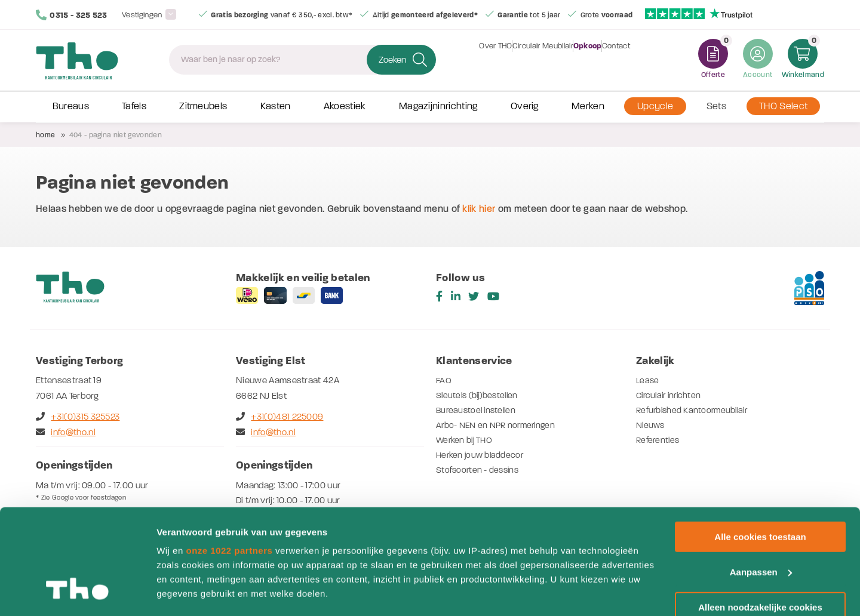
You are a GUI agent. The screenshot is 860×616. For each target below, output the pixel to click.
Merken (588, 106)
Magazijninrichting (438, 106)
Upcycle (655, 106)
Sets (716, 106)
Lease (648, 380)
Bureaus (71, 106)
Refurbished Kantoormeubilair (696, 410)
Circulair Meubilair (538, 59)
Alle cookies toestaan (760, 447)
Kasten (276, 106)
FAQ (444, 380)
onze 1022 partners (229, 461)
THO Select (783, 106)
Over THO (481, 59)
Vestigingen (142, 15)
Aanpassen (761, 482)
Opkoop (592, 60)
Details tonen (185, 592)
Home (45, 135)
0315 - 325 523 (72, 15)
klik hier (479, 209)
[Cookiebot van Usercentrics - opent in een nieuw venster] (77, 593)
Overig (525, 106)
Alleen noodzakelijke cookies (760, 517)
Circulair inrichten (671, 395)
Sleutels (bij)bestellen (480, 395)
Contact (630, 59)
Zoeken (392, 60)
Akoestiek (345, 106)
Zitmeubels (203, 106)
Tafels (134, 106)
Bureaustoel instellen (478, 410)
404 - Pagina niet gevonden (116, 135)
